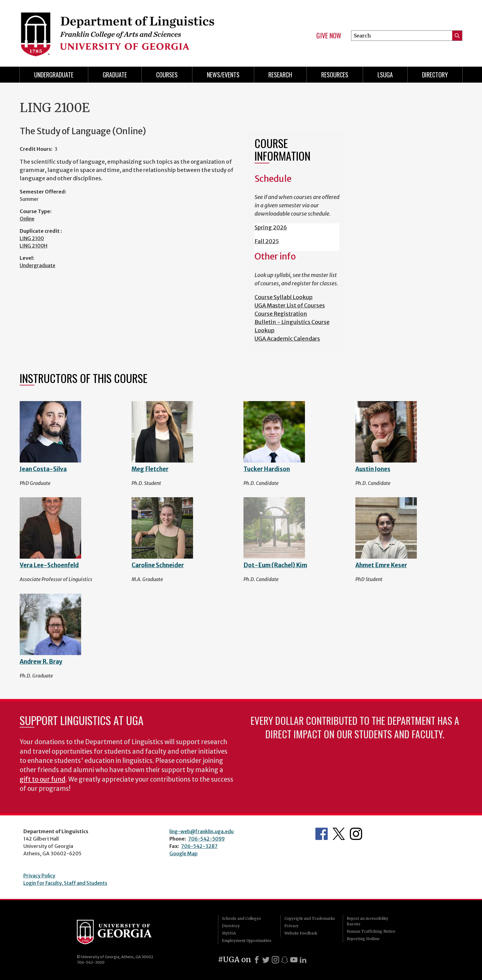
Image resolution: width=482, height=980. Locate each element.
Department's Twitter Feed (339, 834)
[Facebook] (257, 960)
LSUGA (385, 75)
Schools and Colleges (241, 918)
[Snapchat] (285, 960)
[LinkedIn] (303, 960)
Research (280, 75)
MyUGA (229, 933)
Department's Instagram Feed (356, 834)
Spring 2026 (271, 227)
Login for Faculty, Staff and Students (65, 883)
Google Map (184, 853)
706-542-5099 (206, 839)
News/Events (223, 75)
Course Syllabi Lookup (284, 297)
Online (27, 219)
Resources (335, 75)
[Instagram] (275, 960)
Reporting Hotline (363, 939)
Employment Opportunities (247, 941)
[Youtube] (294, 960)
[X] (266, 960)
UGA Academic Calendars (287, 339)
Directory (435, 75)
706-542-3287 (199, 846)
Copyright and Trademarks (310, 918)
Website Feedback (301, 933)
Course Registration (281, 314)
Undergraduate (54, 75)
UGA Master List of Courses (290, 305)
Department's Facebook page (322, 834)
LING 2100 (32, 238)
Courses (167, 75)
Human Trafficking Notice (371, 931)
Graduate (115, 75)
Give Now (329, 36)
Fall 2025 (267, 241)
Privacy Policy (39, 876)
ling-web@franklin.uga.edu (201, 831)
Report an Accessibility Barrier (367, 921)
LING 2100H (34, 246)
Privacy (291, 926)
